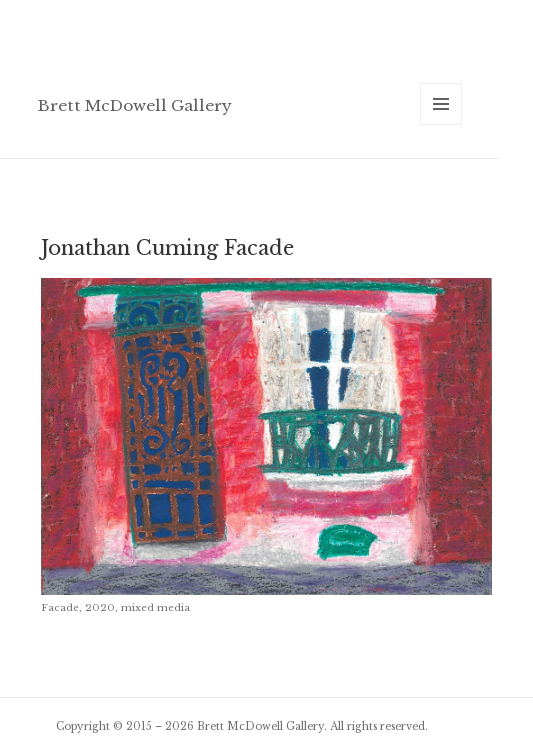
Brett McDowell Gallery (135, 105)
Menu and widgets (441, 124)
